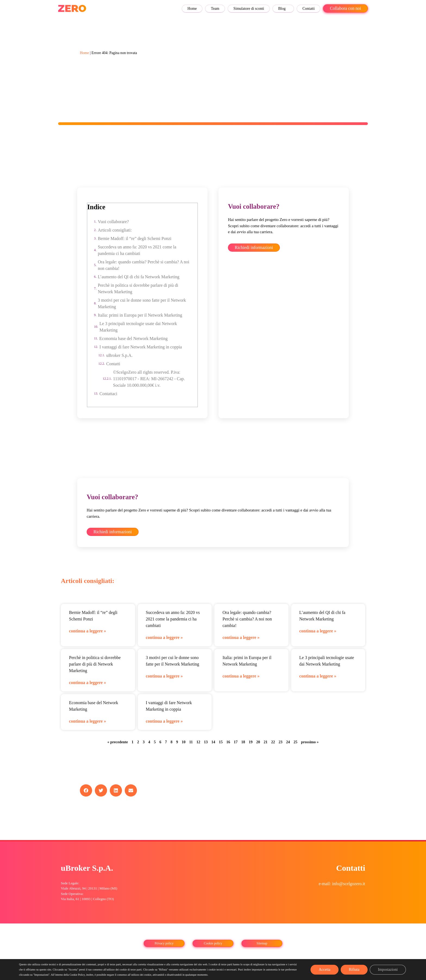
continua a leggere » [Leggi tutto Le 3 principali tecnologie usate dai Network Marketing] (318, 676)
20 (258, 742)
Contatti (308, 9)
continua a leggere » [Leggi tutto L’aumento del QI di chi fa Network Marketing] (318, 631)
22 (273, 742)
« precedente (118, 742)
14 (213, 742)
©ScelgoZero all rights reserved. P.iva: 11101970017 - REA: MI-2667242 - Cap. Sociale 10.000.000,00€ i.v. (149, 379)
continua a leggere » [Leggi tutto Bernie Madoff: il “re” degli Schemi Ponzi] (87, 631)
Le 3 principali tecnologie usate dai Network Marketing (138, 327)
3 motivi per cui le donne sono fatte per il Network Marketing (142, 303)
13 (206, 742)
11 (191, 742)
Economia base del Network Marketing (134, 338)
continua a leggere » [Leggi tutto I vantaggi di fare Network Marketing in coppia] (164, 721)
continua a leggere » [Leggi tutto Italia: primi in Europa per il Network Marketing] (241, 676)
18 (243, 742)
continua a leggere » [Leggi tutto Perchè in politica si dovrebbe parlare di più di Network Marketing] (87, 683)
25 (296, 742)
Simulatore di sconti (249, 9)
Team (215, 9)
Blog (282, 9)
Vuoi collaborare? (113, 222)
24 (288, 742)
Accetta (325, 970)
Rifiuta (354, 970)
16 (228, 742)
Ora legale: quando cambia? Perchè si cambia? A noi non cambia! (144, 265)
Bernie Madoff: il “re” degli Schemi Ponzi (135, 238)
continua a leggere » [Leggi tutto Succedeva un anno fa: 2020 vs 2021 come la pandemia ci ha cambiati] (164, 637)
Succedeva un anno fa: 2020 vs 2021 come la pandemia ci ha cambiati (137, 250)
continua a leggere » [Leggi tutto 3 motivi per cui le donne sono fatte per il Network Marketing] (164, 676)
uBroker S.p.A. (119, 355)
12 (198, 742)
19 (251, 742)
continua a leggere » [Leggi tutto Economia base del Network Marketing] (87, 721)
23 (281, 742)
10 (184, 742)
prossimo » (310, 742)
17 (236, 742)
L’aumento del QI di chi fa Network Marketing (139, 277)
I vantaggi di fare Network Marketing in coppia (141, 347)
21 (266, 742)
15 (221, 742)
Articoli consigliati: (115, 230)
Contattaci (108, 394)
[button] (86, 790)
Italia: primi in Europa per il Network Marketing (140, 315)
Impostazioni (388, 970)
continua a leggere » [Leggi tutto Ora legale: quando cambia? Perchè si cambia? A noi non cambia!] (241, 637)
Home (192, 9)
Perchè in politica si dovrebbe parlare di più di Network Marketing (138, 288)
